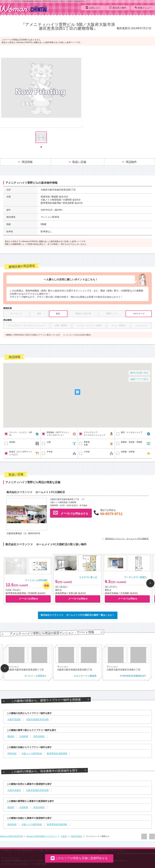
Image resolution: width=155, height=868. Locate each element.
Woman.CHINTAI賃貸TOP (12, 836)
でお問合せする (71, 513)
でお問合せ (28, 599)
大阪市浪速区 (76, 836)
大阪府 (64, 836)
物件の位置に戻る (139, 373)
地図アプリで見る (139, 379)
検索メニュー (143, 8)
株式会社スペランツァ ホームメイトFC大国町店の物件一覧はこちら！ (78, 615)
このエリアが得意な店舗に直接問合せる (79, 858)
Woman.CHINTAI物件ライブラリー (42, 836)
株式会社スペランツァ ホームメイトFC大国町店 (127, 539)
